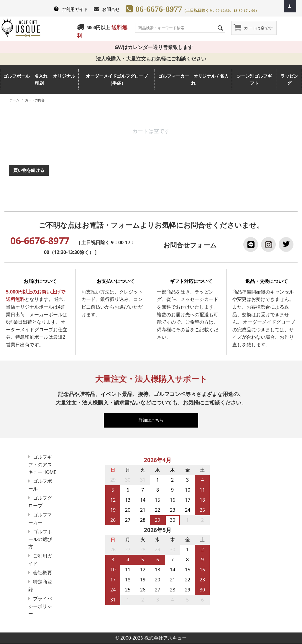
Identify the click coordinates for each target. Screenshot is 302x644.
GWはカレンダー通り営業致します (151, 47)
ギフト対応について (191, 281)
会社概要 (42, 573)
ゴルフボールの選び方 (40, 539)
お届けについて (40, 281)
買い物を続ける (29, 170)
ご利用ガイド (75, 9)
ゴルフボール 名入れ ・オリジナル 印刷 (39, 79)
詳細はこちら (154, 420)
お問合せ (111, 9)
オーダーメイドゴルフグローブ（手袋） (117, 79)
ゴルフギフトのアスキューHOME (42, 464)
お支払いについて (116, 281)
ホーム (14, 100)
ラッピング (289, 79)
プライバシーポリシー (40, 606)
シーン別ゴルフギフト (254, 79)
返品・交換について (267, 281)
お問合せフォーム (190, 245)
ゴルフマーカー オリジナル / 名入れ (193, 79)
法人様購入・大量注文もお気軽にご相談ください (154, 59)
